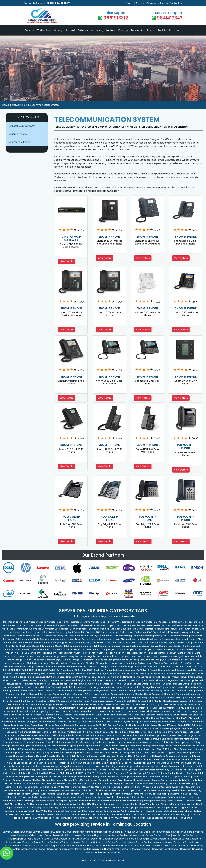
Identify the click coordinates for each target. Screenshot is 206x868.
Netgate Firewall (62, 818)
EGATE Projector (188, 649)
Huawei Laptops (73, 811)
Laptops (111, 30)
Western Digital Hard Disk (64, 773)
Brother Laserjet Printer (138, 725)
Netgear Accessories (102, 701)
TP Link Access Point (58, 759)
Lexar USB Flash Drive (52, 718)
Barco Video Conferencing (96, 787)
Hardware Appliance (191, 680)
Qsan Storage (111, 783)
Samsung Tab (73, 728)
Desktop (123, 30)
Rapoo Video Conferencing (65, 787)
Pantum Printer (143, 756)
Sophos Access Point (115, 811)
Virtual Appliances (57, 684)
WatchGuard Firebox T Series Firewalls (48, 687)
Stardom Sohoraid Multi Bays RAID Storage (129, 663)
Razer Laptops (130, 808)
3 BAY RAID (166, 667)
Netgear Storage (106, 708)
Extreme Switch (31, 783)
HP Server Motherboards (31, 749)
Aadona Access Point (180, 783)
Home (6, 105)
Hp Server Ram (25, 728)
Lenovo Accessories (45, 625)
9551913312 (116, 18)
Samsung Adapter (68, 739)
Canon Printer (158, 653)
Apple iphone (77, 746)
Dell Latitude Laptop (57, 746)
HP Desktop (190, 704)
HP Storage (52, 749)
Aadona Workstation (47, 804)
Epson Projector (128, 649)
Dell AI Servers (141, 766)
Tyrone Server (138, 818)
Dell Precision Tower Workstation (92, 715)
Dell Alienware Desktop (83, 763)
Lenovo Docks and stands (136, 646)
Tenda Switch (79, 818)
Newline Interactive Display (18, 790)
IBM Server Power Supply (35, 753)
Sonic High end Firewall (120, 677)
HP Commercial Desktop (65, 708)
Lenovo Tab (100, 728)
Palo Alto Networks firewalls (58, 777)
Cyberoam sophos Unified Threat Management (153, 680)
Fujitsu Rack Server (65, 808)
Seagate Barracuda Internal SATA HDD (86, 725)
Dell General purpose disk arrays (81, 636)
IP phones (76, 687)
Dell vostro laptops (130, 704)
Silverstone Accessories (166, 756)
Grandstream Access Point (97, 797)
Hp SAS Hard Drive (163, 732)
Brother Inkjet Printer (24, 766)
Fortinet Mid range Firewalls (101, 673)
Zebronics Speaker (62, 735)
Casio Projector (194, 711)
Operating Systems (126, 770)
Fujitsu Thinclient (111, 794)
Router (154, 708)
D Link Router (43, 701)
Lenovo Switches (185, 691)
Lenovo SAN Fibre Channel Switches (64, 691)
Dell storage (127, 632)
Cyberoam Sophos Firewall (63, 680)
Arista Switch (195, 780)
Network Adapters (30, 770)
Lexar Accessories (110, 718)
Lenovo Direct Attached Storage (133, 687)
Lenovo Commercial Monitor (166, 646)
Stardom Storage (95, 663)
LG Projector (196, 701)
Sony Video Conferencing (49, 811)
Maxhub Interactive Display (151, 797)
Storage (59, 30)
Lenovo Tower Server (78, 639)
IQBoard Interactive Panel (82, 801)
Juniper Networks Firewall (113, 777)
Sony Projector (110, 649)
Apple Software (23, 739)
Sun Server (186, 749)
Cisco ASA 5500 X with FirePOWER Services (172, 673)
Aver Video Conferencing (187, 787)
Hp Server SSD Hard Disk (46, 732)
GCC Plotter (11, 804)
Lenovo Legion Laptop (121, 667)
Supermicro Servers (110, 808)
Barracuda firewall (138, 777)
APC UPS (90, 773)
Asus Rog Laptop (184, 814)
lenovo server (58, 639)
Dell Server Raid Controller (156, 625)
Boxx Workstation (149, 804)
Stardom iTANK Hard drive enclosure (65, 667)
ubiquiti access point (19, 794)
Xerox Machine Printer (147, 763)
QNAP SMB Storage (140, 656)
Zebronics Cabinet (99, 629)
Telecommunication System (44, 105)
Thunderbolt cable (114, 670)
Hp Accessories (25, 625)
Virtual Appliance (12, 684)
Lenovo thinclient (93, 783)
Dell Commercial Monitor (107, 646)
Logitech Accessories (178, 753)
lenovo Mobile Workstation (136, 718)
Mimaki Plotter (174, 801)
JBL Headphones (31, 718)
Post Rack (79, 735)
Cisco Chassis (158, 753)
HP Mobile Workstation (145, 622)
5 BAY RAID (48, 670)
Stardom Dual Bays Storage (84, 766)
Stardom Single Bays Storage (117, 766)
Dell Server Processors (185, 622)
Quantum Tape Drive (129, 790)
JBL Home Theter (166, 722)
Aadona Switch (160, 780)
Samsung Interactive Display (154, 770)
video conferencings (100, 698)
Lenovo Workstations (94, 622)
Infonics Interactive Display (17, 801)
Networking (97, 30)
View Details (67, 261)
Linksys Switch (136, 811)
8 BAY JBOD (193, 667)
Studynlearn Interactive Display (50, 801)
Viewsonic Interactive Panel (126, 787)
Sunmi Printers (20, 773)
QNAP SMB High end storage (167, 656)
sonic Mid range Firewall (147, 677)
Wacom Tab (129, 759)
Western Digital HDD (179, 725)
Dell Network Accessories (92, 625)
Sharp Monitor (111, 804)
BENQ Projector (147, 649)
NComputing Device (138, 746)
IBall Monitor (95, 804)
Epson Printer (51, 653)
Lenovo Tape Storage (164, 687)
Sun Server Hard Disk (150, 749)
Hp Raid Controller (44, 728)
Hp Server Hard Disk (71, 732)
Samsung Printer (34, 653)
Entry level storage (149, 660)
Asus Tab (87, 728)
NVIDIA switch (194, 773)
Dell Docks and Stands (28, 646)
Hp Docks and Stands (76, 698)
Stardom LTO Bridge (97, 667)
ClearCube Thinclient (156, 794)
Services (140, 3)
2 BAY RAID (179, 667)
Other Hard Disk (125, 756)
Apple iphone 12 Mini (115, 746)
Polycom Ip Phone (20, 142)
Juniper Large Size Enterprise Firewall (183, 684)
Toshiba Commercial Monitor (30, 698)
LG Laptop (173, 808)
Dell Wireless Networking (176, 636)
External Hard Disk (39, 773)
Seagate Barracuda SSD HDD (96, 722)
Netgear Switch (123, 701)
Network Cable (126, 691)
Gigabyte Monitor (170, 804)
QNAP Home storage (68, 660)
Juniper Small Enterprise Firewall (105, 684)
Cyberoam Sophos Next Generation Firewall (102, 680)
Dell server (172, 629)
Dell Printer (128, 763)
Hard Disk (27, 632)
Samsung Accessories (45, 739)
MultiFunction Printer (172, 763)
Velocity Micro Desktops (153, 808)
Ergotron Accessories (176, 701)
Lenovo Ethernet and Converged (171, 639)
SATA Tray (142, 670)
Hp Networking (144, 732)
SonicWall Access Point (101, 818)
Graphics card (55, 698)
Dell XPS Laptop (174, 704)
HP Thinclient (75, 783)
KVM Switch (78, 756)
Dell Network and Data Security (32, 639)
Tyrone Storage (155, 818)
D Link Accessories (61, 701)
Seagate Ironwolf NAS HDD (42, 722)
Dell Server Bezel (78, 629)
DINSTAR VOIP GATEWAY (71, 238)
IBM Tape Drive (184, 698)
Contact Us (176, 3)
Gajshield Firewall (181, 777)
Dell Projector (93, 649)
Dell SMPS (133, 629)
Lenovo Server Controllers (36, 735)
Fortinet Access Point (70, 797)
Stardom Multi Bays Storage (52, 766)
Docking (98, 670)
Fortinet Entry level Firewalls (133, 673)
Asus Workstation (191, 804)
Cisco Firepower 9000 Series (75, 677)
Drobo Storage (142, 780)
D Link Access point (35, 759)
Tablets (162, 30)
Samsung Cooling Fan (91, 739)
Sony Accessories (93, 811)
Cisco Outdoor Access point (76, 711)
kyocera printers (160, 766)
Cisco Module (57, 753)
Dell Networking (122, 636)
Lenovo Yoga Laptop (161, 746)
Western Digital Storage (108, 759)
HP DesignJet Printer (52, 704)
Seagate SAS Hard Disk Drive (101, 643)
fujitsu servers (46, 808)
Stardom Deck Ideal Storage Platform (24, 667)
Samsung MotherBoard (186, 739)
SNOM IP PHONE (109, 237)
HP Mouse (187, 759)
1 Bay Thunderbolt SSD (67, 670)
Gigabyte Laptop (189, 808)
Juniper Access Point (68, 794)
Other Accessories (131, 625)
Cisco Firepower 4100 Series (43, 677)
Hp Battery (91, 756)
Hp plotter (186, 756)
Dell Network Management (147, 636)
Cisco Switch (142, 691)
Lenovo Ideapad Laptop (187, 746)
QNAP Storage (185, 653)
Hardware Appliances (34, 684)
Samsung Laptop (75, 753)
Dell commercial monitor (79, 646)
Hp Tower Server (54, 632)
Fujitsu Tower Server (87, 808)
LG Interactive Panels (159, 715)
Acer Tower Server (35, 725)
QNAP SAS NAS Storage (47, 656)
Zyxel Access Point (91, 794)
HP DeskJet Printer (70, 653)
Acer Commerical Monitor (58, 649)
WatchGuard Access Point (178, 811)
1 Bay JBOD (87, 670)
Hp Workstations (72, 622)
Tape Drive (113, 625)
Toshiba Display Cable (89, 742)
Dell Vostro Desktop (59, 763)
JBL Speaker (183, 722)
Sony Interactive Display (47, 790)
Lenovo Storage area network (98, 687)
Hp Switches (89, 632)
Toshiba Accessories (64, 742)
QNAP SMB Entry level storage (40, 660)
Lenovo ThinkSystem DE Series (27, 691)
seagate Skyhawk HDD (125, 722)
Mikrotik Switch (33, 777)
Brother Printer (116, 725)
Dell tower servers (189, 629)
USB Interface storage (37, 663)
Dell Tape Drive (118, 629)
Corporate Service (157, 3)
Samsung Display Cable (117, 739)
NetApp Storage (42, 780)
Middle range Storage (126, 660)
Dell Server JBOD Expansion (149, 632)
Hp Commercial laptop (38, 708)
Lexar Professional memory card (82, 718)
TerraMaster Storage (86, 780)
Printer (151, 30)
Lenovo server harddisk (19, 732)
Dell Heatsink (184, 643)
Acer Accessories (95, 753)
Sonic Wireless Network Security (30, 680)
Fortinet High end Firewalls (71, 673)
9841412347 (170, 18)
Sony (150, 698)
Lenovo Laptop (88, 708)
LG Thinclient (25, 797)
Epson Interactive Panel (77, 814)
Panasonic (129, 698)
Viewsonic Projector (167, 649)
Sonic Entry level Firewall (175, 677)
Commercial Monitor (52, 646)
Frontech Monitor (132, 801)
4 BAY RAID (153, 667)
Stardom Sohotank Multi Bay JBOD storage (177, 663)
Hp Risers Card (127, 732)
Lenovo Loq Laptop (36, 763)
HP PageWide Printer (116, 653)
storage (114, 632)
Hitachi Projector (12, 715)
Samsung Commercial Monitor (127, 694)
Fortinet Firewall (168, 670)
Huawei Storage (153, 811)
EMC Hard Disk (170, 749)
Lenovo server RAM (164, 698)
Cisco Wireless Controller (107, 711)
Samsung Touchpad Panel (38, 742)
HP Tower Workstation (119, 622)
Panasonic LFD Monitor (14, 722)
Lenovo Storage (121, 639)
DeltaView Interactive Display (183, 797)
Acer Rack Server (14, 725)
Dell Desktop (140, 701)
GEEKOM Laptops (42, 818)
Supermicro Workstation (73, 804)
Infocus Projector (32, 715)
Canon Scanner (31, 704)
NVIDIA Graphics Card (108, 773)
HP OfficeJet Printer (92, 653)
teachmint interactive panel (107, 814)
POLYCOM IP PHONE (186, 447)
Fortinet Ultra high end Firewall (39, 673)
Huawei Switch (13, 783)
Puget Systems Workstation (21, 808)
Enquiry (130, 3)
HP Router (102, 632)
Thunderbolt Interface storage (67, 663)
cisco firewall (185, 670)
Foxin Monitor (39, 814)
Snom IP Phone (18, 134)
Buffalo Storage (107, 780)
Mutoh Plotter (27, 804)
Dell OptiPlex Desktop (109, 763)
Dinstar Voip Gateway (22, 126)
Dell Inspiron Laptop (153, 704)
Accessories (138, 30)
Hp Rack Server (73, 632)
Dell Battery (63, 756)
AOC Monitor (155, 701)
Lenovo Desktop (140, 708)
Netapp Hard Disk (139, 753)
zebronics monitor (96, 735)
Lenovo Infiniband (23, 643)
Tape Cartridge (81, 701)
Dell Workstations (13, 622)
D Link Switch (27, 701)
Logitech (117, 698)
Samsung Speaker (12, 742)
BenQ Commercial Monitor (160, 694)
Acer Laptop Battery (117, 753)
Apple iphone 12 (94, 746)
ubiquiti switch (177, 773)
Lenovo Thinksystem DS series (100, 691)
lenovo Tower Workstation (166, 718)
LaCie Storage (190, 718)
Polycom (141, 698)
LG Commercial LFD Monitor (58, 715)
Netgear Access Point (82, 759)
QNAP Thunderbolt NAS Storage (111, 656)
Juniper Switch (178, 780)
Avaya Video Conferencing (157, 787)
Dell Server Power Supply (23, 629)
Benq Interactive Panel (37, 787)
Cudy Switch (122, 818)
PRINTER (19, 653)
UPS (81, 773)
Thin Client (186, 766)
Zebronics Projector (157, 773)
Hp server (39, 632)
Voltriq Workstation (154, 801)
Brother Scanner (55, 725)
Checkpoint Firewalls (86, 777)
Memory (175, 766)
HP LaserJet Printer (138, 653)
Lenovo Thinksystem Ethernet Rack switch (161, 711)
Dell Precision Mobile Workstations (42, 622)
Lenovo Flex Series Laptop (166, 759)
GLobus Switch (132, 814)
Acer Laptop (110, 742)
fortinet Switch (128, 783)
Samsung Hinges (140, 739)
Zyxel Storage (125, 780)
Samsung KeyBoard (161, 739)
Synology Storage (49, 711)
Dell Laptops (111, 704)
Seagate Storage (22, 780)
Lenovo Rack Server (101, 639)
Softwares (176, 770)
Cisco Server (72, 704)
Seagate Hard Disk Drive (185, 715)
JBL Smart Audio (147, 722)
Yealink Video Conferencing (186, 790)
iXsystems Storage (62, 780)
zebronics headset (144, 735)
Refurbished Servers (25, 756)
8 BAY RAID (140, 667)
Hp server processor (167, 735)
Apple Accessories (67, 625)
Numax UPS (168, 814)
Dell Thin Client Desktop (53, 783)
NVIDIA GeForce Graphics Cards (100, 732)
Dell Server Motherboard (73, 749)
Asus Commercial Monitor (29, 649)
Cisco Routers (130, 711)
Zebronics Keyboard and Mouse (125, 728)
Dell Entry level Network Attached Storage (39, 636)
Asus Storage (159, 725)
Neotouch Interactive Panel (19, 811)
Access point (19, 746)
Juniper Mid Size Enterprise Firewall (142, 684)
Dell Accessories (36, 746)
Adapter (131, 670)
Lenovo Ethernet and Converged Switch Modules (56, 694)
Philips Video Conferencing (153, 783)
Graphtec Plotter (193, 801)
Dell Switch (168, 691)
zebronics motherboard (120, 735)
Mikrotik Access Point (45, 797)
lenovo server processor (157, 728)
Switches (83, 30)
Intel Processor (107, 756)
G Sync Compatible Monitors (187, 728)
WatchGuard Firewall (15, 687)
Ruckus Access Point (124, 797)
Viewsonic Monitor (28, 711)
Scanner (171, 653)
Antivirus (188, 770)
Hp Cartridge (186, 735)
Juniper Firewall (77, 684)
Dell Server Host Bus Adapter (53, 629)
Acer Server (198, 722)
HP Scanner (86, 704)
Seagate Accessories (45, 643)
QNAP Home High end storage (97, 660)
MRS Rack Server (138, 715)
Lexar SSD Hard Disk (68, 722)
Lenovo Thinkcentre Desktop (169, 742)
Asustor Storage (15, 777)
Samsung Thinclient (133, 794)
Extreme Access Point (43, 794)
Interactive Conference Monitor (135, 742)
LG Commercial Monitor (96, 694)
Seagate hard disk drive (71, 643)
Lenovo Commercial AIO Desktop (177, 708)
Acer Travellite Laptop (133, 773)
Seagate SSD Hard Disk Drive (133, 643)
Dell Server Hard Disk (99, 749)
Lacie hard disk (119, 715)
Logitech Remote (46, 756)
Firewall (71, 30)
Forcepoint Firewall (160, 777)
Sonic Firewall (99, 677)
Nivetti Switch (56, 814)
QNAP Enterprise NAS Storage (77, 656)
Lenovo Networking (142, 639)
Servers (29, 30)
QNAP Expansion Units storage (178, 660)
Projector (175, 30)
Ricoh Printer (144, 759)
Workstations (44, 30)
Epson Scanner (13, 704)
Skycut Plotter (23, 814)
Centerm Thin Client (180, 794)
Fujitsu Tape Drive (107, 790)
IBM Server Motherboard (124, 749)
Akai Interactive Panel (110, 801)
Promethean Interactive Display (79, 790)
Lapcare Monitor (130, 804)
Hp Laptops (123, 708)
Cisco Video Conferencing (156, 790)
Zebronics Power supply (162, 643)
